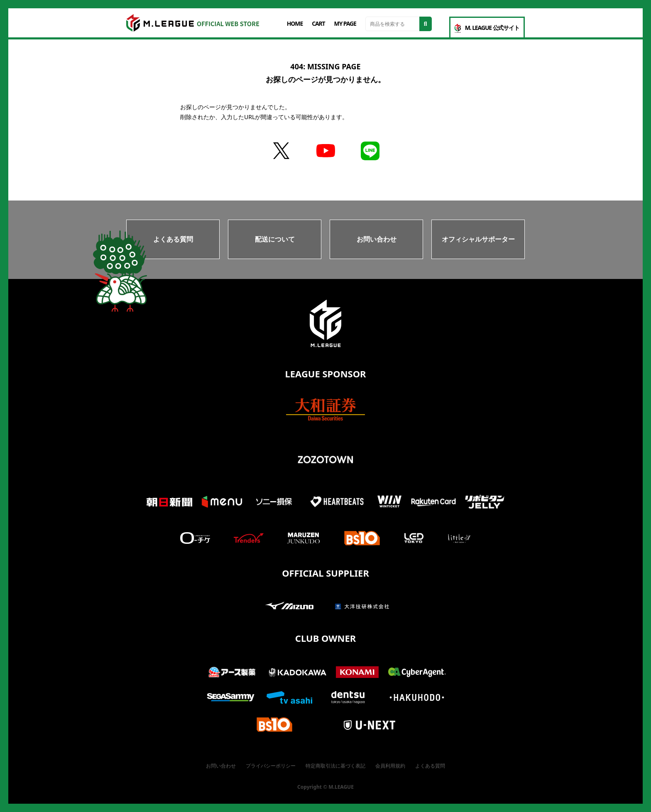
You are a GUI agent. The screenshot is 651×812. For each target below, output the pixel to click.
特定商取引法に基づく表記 (335, 766)
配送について (275, 239)
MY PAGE (345, 23)
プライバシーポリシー (271, 766)
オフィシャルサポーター (478, 239)
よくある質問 (173, 239)
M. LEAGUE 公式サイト (487, 28)
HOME (295, 23)
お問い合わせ (377, 239)
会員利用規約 (390, 766)
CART (318, 23)
